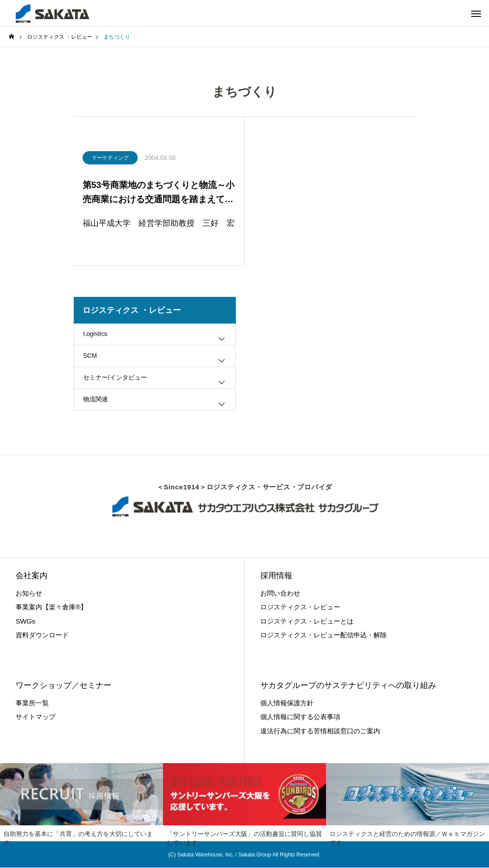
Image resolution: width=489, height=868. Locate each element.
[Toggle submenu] (222, 342)
